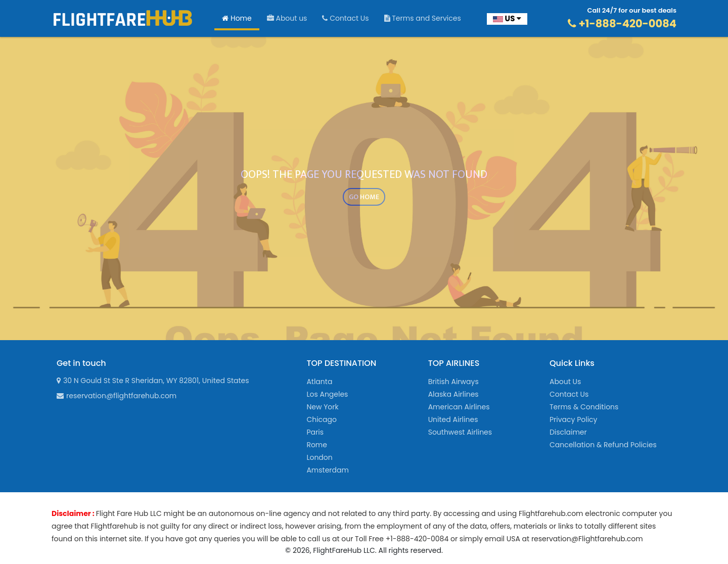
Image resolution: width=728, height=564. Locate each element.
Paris (315, 432)
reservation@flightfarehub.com (117, 396)
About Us (565, 382)
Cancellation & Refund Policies (603, 445)
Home (237, 18)
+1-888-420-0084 (622, 23)
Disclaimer (568, 432)
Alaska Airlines (453, 394)
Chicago (322, 419)
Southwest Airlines (460, 432)
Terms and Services (423, 18)
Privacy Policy (574, 419)
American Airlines (459, 407)
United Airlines (453, 419)
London (319, 457)
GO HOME (364, 197)
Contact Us (345, 18)
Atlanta (319, 382)
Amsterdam (328, 470)
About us (287, 18)
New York (322, 407)
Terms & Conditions (584, 407)
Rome (317, 445)
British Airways (453, 382)
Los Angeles (327, 394)
